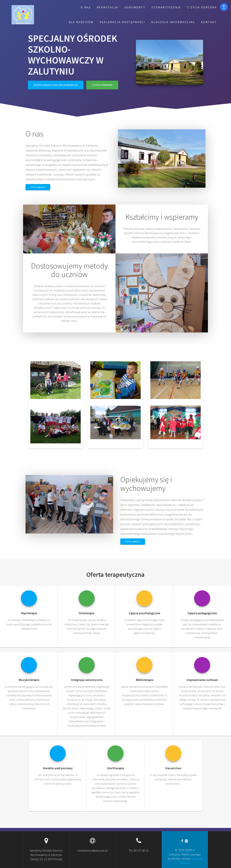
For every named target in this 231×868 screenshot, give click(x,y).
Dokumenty (135, 7)
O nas (86, 7)
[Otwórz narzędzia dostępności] (224, 7)
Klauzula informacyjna (173, 22)
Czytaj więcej (38, 187)
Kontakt (209, 22)
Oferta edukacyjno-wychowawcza (56, 85)
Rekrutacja (107, 7)
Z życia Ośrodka (202, 7)
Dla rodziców (81, 22)
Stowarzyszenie (166, 7)
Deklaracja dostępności (122, 22)
